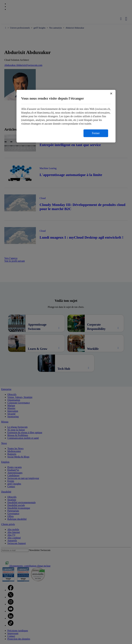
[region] (66, 116)
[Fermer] (111, 93)
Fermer (96, 133)
